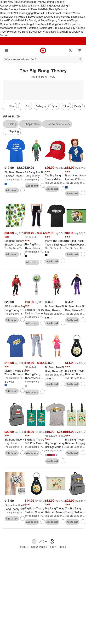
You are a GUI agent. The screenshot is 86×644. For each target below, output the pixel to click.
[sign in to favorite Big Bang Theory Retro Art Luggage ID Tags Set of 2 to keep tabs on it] (83, 453)
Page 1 (24, 547)
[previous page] (34, 541)
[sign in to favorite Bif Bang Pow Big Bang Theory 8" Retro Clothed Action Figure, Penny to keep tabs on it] (63, 384)
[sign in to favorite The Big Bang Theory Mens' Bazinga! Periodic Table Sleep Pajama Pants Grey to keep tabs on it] (43, 392)
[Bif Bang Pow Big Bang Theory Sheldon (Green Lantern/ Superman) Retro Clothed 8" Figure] (37, 174)
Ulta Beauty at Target (36, 20)
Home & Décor (23, 6)
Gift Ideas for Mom (33, 2)
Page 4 (52, 547)
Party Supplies (72, 17)
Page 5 (62, 547)
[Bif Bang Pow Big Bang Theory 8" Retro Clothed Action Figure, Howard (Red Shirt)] (16, 308)
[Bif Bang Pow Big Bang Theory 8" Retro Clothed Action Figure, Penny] (57, 369)
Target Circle (71, 32)
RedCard (58, 32)
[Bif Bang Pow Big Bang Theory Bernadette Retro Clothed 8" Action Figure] (57, 308)
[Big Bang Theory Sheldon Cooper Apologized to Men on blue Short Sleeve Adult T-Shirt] (16, 174)
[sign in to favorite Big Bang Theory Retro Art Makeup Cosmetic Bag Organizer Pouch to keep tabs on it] (63, 522)
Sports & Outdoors (45, 13)
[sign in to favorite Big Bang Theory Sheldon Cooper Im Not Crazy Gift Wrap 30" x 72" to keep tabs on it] (23, 254)
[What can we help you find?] (43, 59)
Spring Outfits (57, 24)
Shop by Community (59, 20)
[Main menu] (7, 51)
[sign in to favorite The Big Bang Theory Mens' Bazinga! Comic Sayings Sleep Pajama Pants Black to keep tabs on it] (43, 262)
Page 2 (34, 547)
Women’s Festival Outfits (20, 28)
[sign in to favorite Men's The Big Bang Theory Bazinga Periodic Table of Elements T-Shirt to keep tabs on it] (63, 261)
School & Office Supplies (50, 17)
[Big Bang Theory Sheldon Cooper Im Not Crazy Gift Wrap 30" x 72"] (16, 243)
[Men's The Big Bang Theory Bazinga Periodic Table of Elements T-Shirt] (57, 243)
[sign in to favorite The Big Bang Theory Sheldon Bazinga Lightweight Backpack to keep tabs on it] (83, 522)
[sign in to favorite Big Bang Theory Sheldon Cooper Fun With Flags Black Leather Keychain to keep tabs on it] (43, 522)
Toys (58, 13)
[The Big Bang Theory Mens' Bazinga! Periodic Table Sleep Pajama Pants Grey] (37, 376)
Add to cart (12, 190)
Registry (49, 32)
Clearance (21, 24)
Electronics (67, 13)
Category (41, 106)
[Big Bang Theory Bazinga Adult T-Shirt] (57, 445)
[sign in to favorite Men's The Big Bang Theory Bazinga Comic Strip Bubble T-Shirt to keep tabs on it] (23, 391)
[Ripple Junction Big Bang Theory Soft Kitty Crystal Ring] (16, 507)
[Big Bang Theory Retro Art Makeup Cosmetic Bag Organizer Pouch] (57, 510)
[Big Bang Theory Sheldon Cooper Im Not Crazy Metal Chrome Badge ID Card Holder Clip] (37, 312)
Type (55, 106)
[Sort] (25, 106)
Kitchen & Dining (41, 6)
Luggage (29, 13)
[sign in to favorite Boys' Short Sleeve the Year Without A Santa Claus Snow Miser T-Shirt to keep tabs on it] (83, 193)
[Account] (71, 51)
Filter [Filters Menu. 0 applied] (9, 106)
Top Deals (39, 28)
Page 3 (43, 547)
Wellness (19, 13)
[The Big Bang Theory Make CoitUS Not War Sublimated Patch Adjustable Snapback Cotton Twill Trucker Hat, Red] (57, 177)
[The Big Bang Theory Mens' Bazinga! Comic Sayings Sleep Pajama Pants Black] (37, 246)
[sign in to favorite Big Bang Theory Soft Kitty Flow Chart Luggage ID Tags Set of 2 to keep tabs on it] (43, 453)
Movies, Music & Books (22, 17)
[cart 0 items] (79, 51)
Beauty (53, 9)
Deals (12, 24)
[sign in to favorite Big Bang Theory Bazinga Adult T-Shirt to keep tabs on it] (63, 461)
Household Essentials (30, 9)
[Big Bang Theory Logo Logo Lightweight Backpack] (16, 441)
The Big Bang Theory (14, 179)
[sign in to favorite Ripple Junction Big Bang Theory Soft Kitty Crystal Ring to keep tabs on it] (23, 518)
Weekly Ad (73, 28)
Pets (21, 20)
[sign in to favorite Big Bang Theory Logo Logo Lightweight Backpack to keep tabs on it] (23, 453)
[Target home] (43, 51)
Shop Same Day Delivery (29, 32)
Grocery (13, 9)
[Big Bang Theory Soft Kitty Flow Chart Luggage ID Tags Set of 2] (37, 441)
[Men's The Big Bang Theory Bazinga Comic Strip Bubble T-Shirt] (16, 373)
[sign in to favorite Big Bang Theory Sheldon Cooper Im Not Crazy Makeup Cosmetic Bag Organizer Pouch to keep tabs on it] (83, 254)
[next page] (52, 541)
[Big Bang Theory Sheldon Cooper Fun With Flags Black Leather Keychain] (37, 510)
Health (10, 13)
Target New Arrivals (11, 2)
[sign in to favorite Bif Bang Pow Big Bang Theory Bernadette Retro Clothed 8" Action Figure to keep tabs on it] (63, 323)
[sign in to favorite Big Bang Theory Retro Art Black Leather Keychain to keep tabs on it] (83, 384)
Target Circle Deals (56, 28)
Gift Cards (12, 20)
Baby (46, 9)
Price (66, 106)
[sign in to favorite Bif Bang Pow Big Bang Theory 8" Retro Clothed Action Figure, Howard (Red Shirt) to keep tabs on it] (23, 320)
